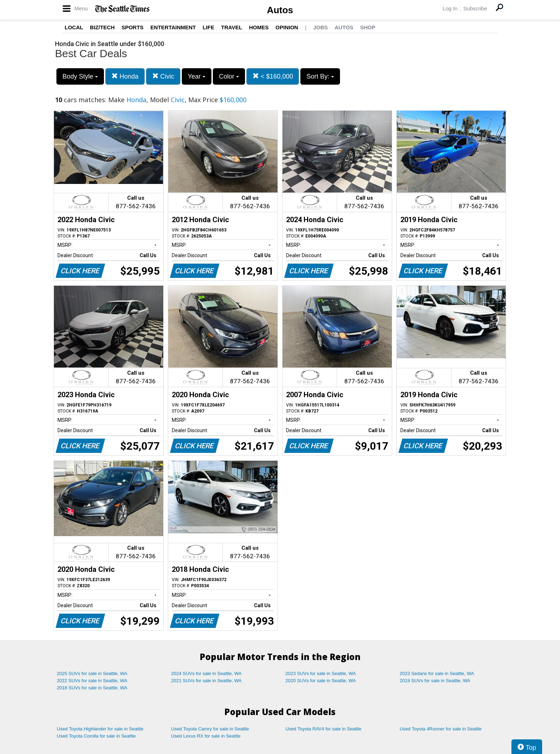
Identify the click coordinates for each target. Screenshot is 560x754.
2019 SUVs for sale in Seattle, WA (435, 681)
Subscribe (475, 8)
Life (208, 27)
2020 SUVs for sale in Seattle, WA (321, 681)
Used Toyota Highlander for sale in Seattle (100, 729)
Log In (450, 8)
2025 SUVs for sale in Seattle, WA (92, 673)
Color (229, 76)
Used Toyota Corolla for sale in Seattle (96, 736)
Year (197, 76)
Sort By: (320, 76)
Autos (280, 10)
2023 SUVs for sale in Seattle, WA (321, 673)
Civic (163, 76)
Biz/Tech (102, 27)
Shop (368, 27)
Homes (259, 27)
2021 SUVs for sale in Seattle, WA (206, 681)
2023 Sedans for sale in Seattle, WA (437, 673)
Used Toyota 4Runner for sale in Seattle (441, 729)
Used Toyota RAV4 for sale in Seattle (323, 729)
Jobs (321, 27)
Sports (132, 27)
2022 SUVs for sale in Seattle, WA (92, 681)
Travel (232, 27)
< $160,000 (273, 76)
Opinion (287, 27)
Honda (125, 76)
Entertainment (173, 27)
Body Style (80, 76)
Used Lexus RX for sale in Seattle (206, 736)
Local (74, 27)
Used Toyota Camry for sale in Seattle (210, 729)
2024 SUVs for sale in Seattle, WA (206, 673)
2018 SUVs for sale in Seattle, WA (92, 688)
